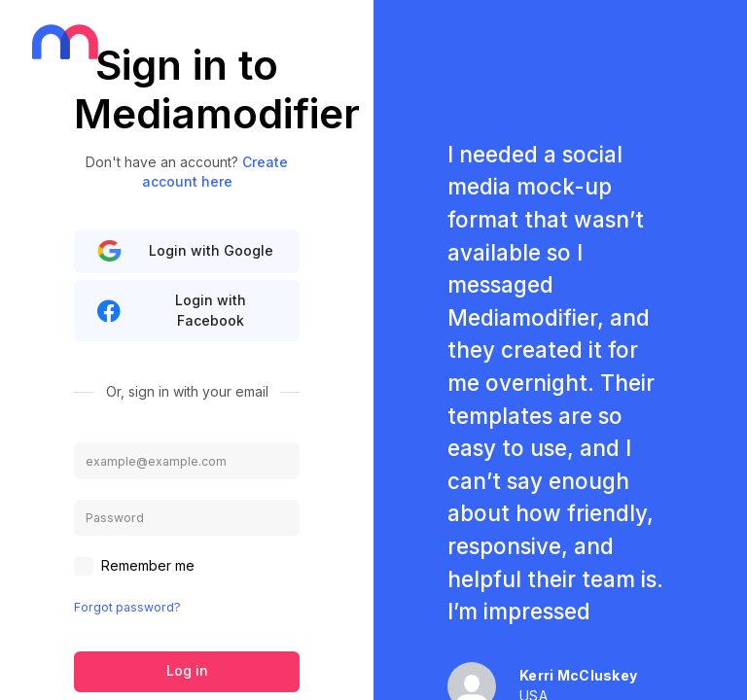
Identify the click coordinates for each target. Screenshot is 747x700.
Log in (187, 670)
